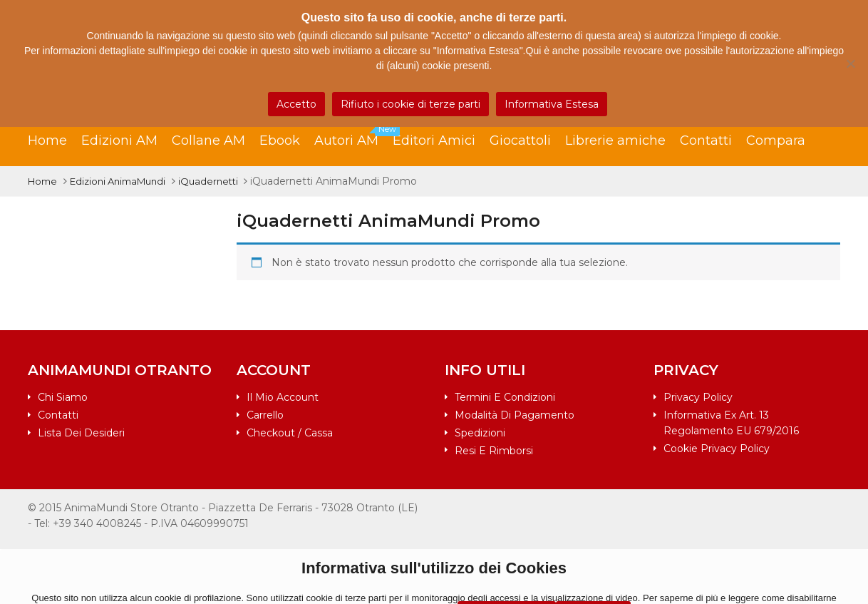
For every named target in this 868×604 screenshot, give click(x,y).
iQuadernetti (208, 181)
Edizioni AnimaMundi (118, 181)
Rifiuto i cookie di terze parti (410, 104)
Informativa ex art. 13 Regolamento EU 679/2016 (731, 423)
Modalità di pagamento (515, 415)
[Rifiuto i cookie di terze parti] (850, 63)
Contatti (706, 140)
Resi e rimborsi (494, 451)
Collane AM (208, 140)
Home (47, 140)
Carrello (265, 415)
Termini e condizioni (505, 397)
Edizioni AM (119, 140)
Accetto (296, 104)
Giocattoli (520, 140)
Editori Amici (434, 140)
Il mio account (283, 397)
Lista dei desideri (81, 433)
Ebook (280, 140)
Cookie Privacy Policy (717, 449)
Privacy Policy (698, 397)
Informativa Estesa (552, 104)
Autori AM (353, 137)
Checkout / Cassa (290, 433)
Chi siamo (63, 397)
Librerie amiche (615, 140)
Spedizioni (480, 433)
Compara (776, 140)
